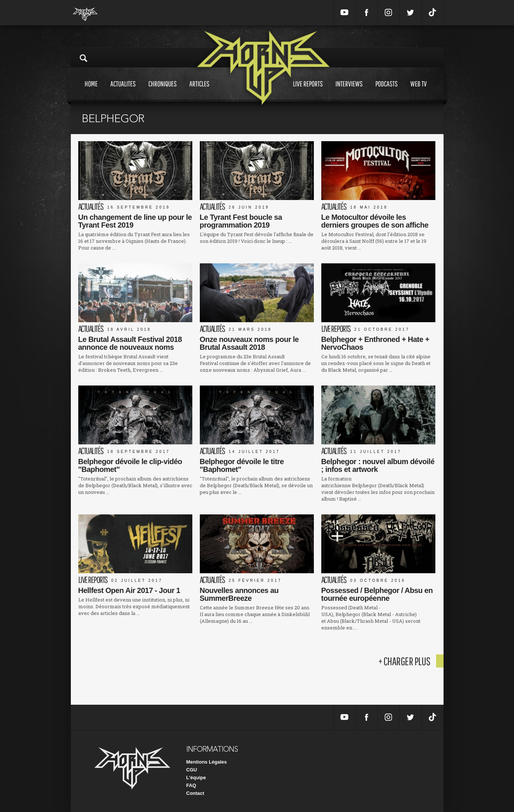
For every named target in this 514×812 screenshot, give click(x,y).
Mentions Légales (207, 762)
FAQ (191, 785)
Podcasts (387, 91)
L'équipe (196, 778)
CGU (192, 770)
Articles (199, 91)
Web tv (419, 91)
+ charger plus (404, 661)
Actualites (123, 91)
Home (91, 91)
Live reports (308, 91)
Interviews (349, 91)
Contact (195, 793)
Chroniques (163, 91)
